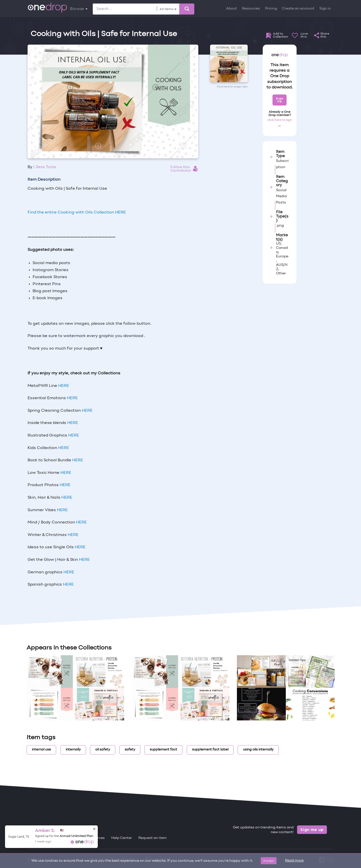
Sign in (325, 9)
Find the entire (77, 212)
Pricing (271, 9)
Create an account (298, 9)
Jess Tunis (46, 167)
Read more (294, 861)
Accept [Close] (269, 861)
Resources (251, 9)
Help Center (122, 838)
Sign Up (280, 100)
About (232, 9)
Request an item (153, 838)
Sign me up (312, 830)
